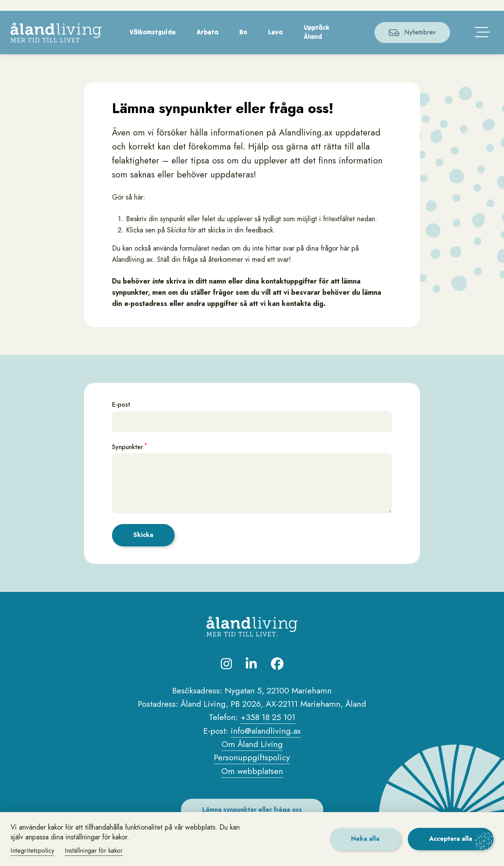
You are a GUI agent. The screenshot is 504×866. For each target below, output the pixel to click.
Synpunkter (127, 457)
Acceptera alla (451, 839)
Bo (243, 42)
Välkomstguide (153, 42)
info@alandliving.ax (266, 741)
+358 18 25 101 (268, 727)
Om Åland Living (252, 754)
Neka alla (365, 839)
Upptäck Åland (317, 42)
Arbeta (208, 42)
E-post (121, 415)
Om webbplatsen (252, 781)
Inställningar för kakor (94, 851)
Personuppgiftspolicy (252, 767)
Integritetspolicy (32, 851)
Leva (275, 42)
